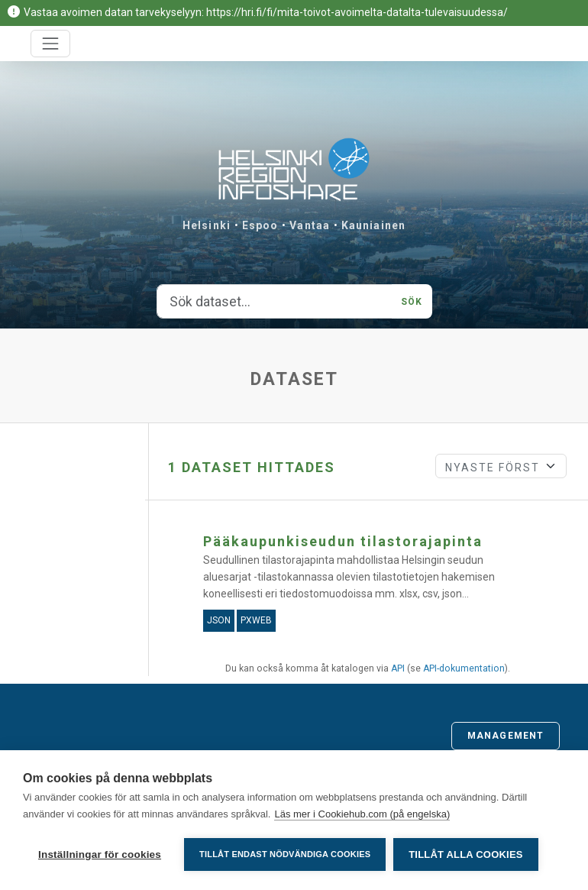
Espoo (260, 225)
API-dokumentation (464, 668)
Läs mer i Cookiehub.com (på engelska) (362, 814)
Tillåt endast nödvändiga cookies (285, 854)
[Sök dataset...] (275, 302)
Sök (412, 302)
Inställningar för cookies (100, 854)
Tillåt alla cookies (465, 854)
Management (506, 736)
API (398, 668)
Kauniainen (373, 225)
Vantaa (310, 225)
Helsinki (207, 225)
